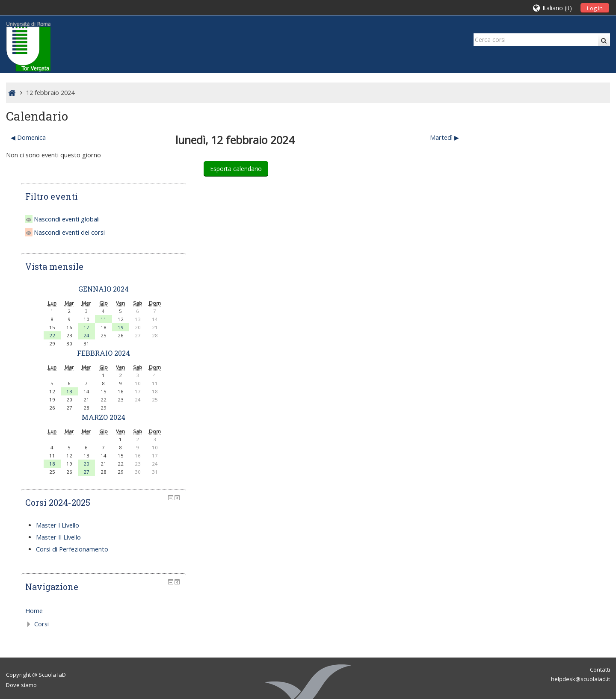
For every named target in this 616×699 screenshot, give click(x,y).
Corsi (491, 548)
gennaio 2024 (540, 213)
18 (489, 388)
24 (523, 260)
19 (557, 252)
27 (523, 396)
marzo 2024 (540, 341)
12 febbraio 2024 (50, 93)
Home (484, 535)
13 (506, 316)
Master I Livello (507, 450)
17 (523, 252)
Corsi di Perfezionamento (522, 473)
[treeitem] (540, 535)
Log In (595, 8)
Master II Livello (508, 462)
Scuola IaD (52, 599)
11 (540, 243)
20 (523, 388)
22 (489, 260)
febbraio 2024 (540, 277)
